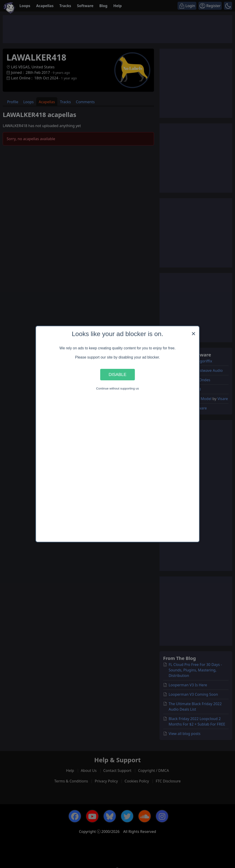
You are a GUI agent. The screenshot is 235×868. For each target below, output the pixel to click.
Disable (117, 374)
